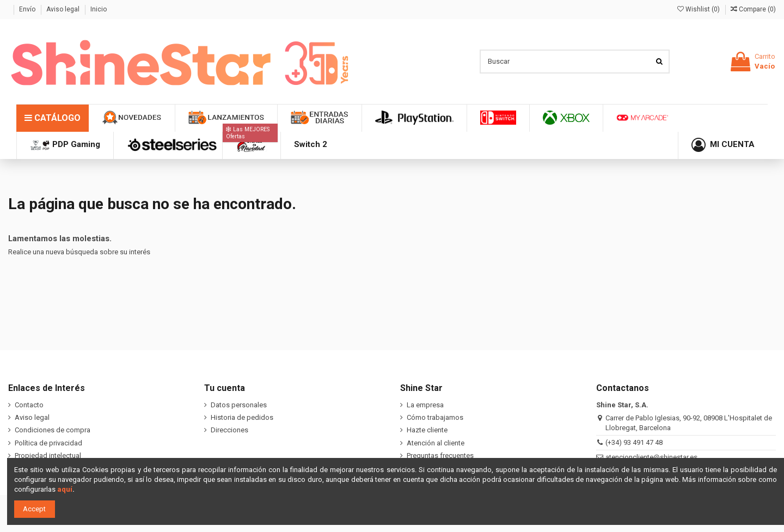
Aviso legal (64, 9)
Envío (28, 9)
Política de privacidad (48, 443)
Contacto (29, 405)
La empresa (425, 405)
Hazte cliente (427, 430)
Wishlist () (699, 9)
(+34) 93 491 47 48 (634, 442)
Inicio (99, 9)
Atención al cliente (436, 443)
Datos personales (239, 405)
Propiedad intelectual (48, 455)
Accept (34, 509)
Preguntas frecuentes (440, 455)
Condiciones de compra (53, 430)
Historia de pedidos (242, 417)
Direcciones (229, 430)
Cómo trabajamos (435, 417)
